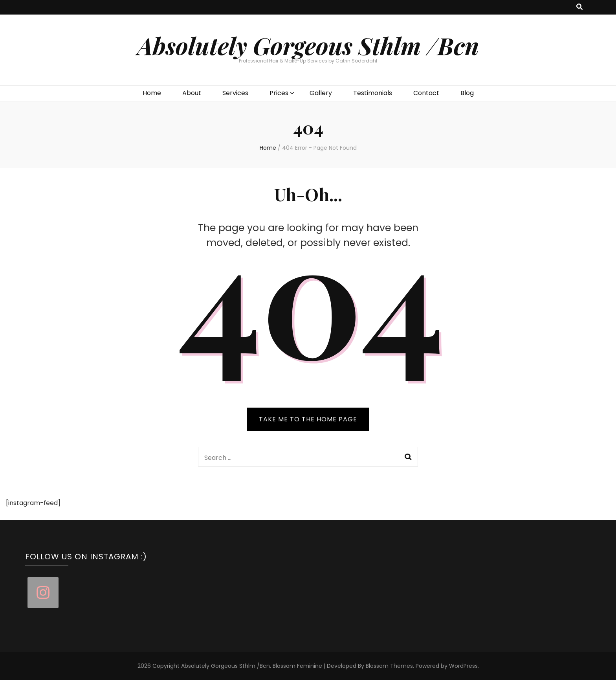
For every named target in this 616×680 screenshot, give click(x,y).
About (192, 93)
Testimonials (373, 93)
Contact (426, 93)
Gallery (321, 93)
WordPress (463, 666)
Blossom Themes (389, 666)
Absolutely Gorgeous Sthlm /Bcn (308, 45)
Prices (279, 93)
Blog (467, 93)
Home (152, 93)
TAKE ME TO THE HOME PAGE (308, 419)
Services (235, 93)
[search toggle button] (579, 7)
